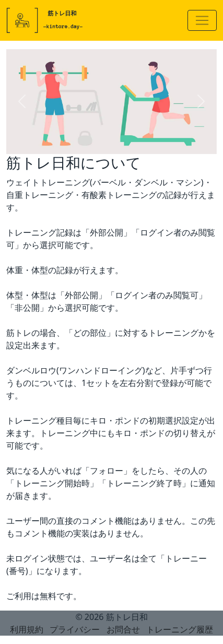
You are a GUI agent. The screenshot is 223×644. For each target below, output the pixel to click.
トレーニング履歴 (180, 629)
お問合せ (123, 629)
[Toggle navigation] (202, 20)
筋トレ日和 (127, 617)
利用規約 (27, 629)
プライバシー (75, 629)
